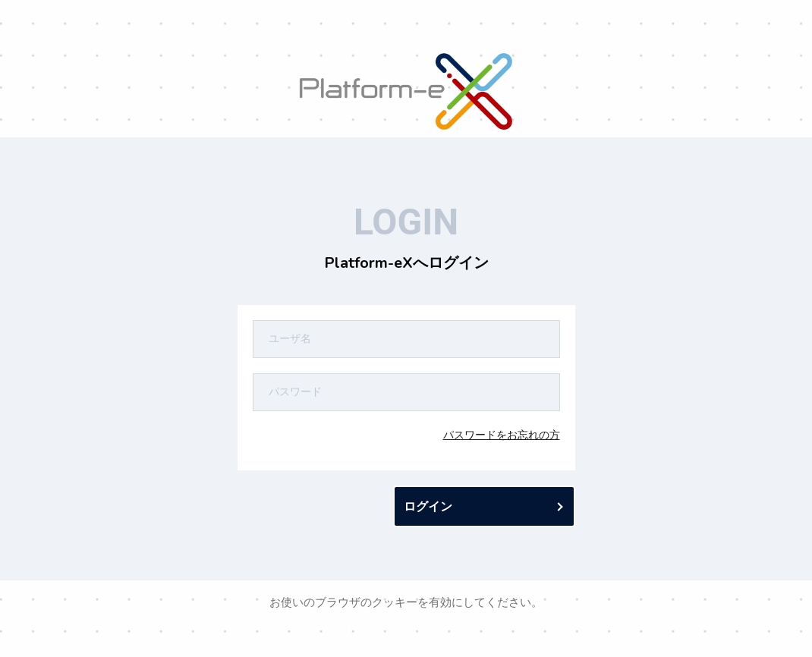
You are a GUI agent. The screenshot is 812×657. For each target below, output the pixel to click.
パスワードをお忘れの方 (502, 434)
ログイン (428, 507)
